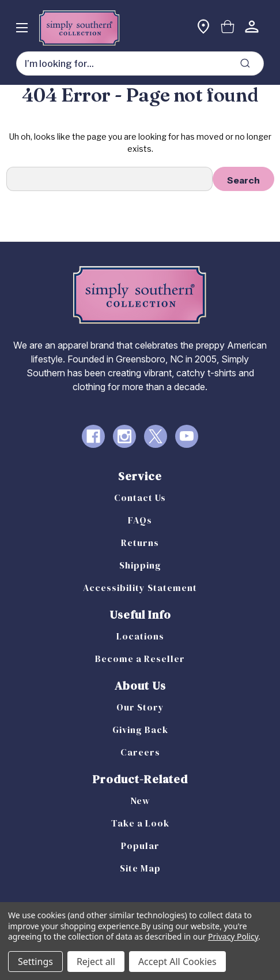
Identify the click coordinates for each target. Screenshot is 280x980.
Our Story (140, 707)
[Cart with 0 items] (228, 28)
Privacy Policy (233, 936)
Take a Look (140, 823)
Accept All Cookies (177, 962)
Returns (140, 543)
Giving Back (140, 730)
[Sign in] (252, 28)
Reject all (96, 962)
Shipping (140, 565)
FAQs (140, 520)
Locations (140, 636)
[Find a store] (203, 28)
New (140, 801)
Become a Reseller (140, 659)
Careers (140, 752)
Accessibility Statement (140, 588)
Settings (35, 962)
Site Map (140, 868)
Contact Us (140, 498)
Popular (140, 846)
